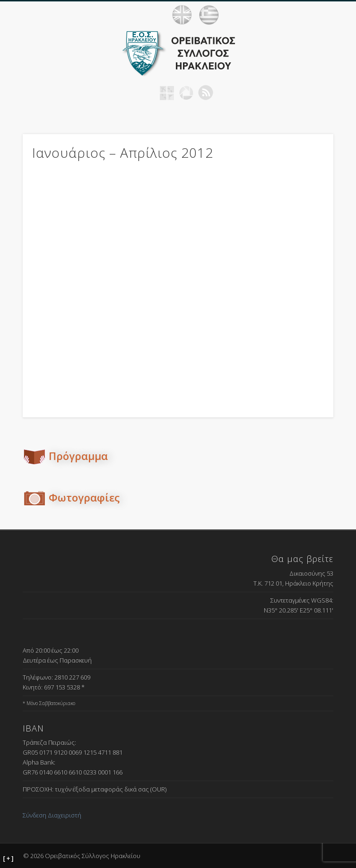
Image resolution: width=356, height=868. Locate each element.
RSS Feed (206, 93)
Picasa (186, 93)
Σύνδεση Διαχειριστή (52, 815)
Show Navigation (337, 15)
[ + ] (9, 859)
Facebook (148, 93)
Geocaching (167, 93)
